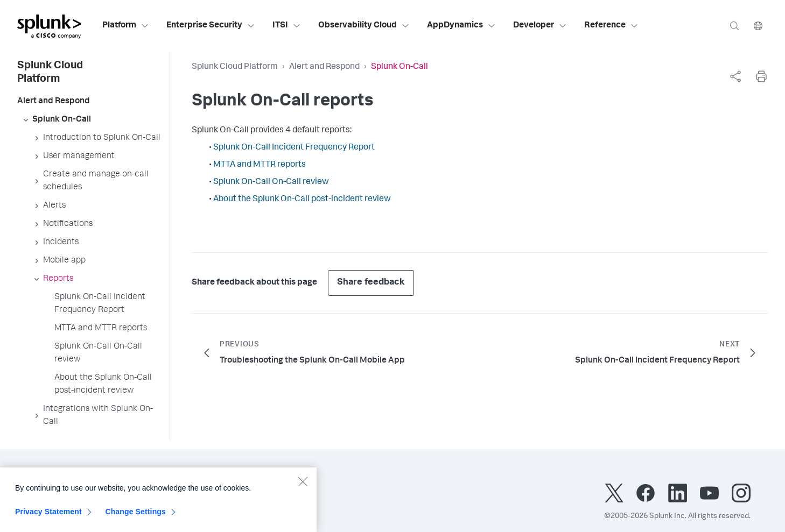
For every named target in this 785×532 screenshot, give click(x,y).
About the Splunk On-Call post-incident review (302, 200)
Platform (126, 26)
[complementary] (735, 76)
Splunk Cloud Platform (235, 67)
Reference (611, 26)
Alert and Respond (324, 67)
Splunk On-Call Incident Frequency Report (294, 148)
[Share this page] (735, 76)
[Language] (758, 26)
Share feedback (371, 283)
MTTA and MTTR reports (260, 165)
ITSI (287, 26)
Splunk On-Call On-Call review (271, 182)
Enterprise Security (211, 26)
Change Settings (135, 516)
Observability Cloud (364, 26)
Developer (540, 26)
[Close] (303, 486)
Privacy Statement (48, 516)
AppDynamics (461, 26)
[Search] (734, 26)
